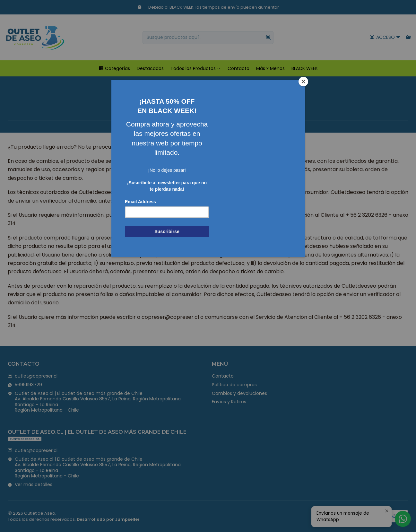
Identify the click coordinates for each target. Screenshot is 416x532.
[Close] (303, 82)
